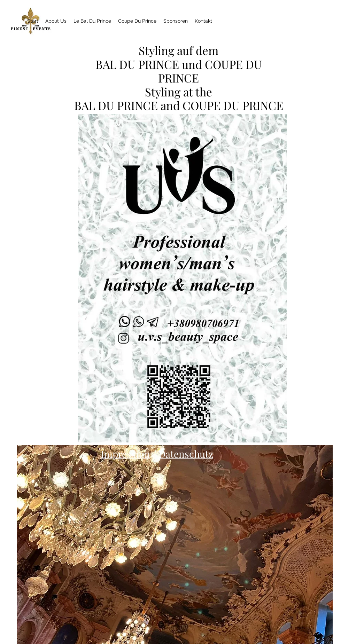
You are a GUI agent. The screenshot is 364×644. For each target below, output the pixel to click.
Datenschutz (186, 454)
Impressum (125, 454)
